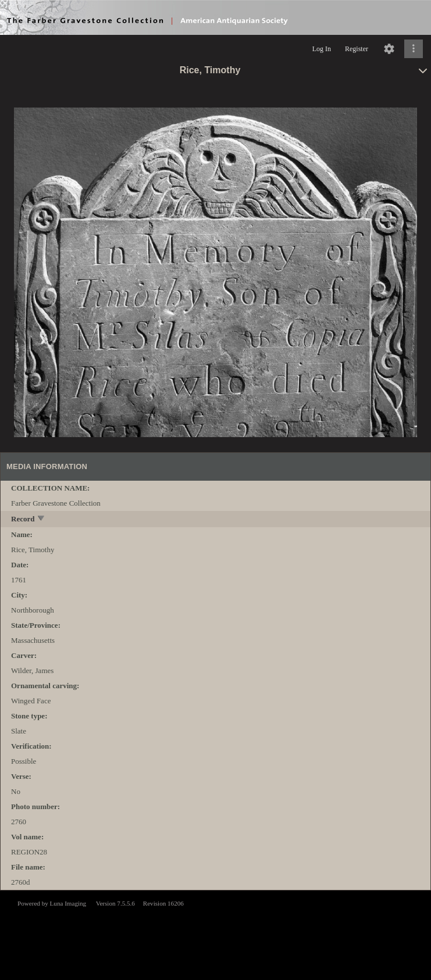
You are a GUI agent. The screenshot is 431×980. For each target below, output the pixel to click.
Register (357, 49)
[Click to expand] (414, 49)
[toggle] (42, 519)
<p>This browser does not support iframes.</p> (216, 934)
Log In (322, 49)
